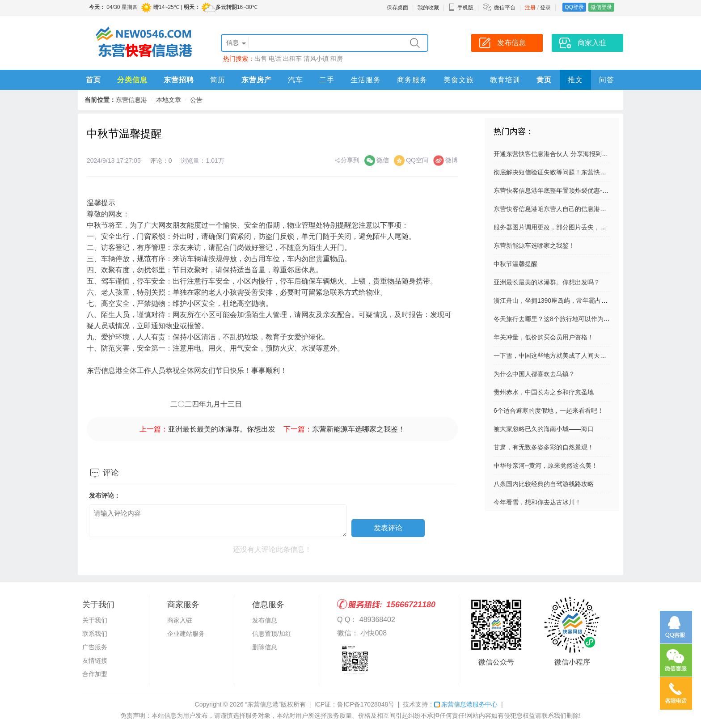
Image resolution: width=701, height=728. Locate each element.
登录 (545, 8)
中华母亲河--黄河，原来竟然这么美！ (546, 466)
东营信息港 (131, 100)
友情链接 (95, 660)
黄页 (544, 80)
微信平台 (505, 8)
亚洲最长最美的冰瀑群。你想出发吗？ (547, 282)
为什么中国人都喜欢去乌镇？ (534, 374)
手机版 (461, 8)
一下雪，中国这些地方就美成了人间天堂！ (553, 356)
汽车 (296, 80)
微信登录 (601, 7)
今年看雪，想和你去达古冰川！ (537, 502)
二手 (327, 80)
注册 (530, 8)
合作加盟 (95, 674)
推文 (575, 80)
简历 (218, 80)
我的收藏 (428, 8)
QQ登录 (574, 7)
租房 (337, 59)
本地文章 (169, 100)
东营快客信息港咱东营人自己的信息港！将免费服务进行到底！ (581, 209)
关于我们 (95, 620)
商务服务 (412, 80)
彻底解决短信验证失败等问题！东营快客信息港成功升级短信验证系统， (594, 172)
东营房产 (257, 80)
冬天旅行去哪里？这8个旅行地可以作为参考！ (558, 319)
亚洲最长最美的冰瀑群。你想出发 (222, 429)
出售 (261, 59)
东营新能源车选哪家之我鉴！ (359, 429)
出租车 (292, 59)
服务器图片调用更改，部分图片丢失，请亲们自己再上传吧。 (578, 227)
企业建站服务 (186, 634)
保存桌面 (397, 8)
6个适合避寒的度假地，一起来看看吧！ (549, 411)
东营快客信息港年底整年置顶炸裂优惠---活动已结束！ (569, 190)
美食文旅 (459, 80)
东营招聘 (179, 80)
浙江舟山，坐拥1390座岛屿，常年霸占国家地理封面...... (571, 301)
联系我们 (95, 634)
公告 (196, 100)
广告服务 (95, 647)
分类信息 (132, 80)
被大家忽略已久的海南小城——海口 (544, 429)
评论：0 (161, 161)
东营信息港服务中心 (466, 704)
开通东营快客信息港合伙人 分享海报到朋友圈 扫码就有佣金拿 (580, 154)
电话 (275, 59)
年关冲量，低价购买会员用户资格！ (544, 337)
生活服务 (366, 80)
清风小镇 (316, 59)
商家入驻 (180, 620)
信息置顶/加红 (272, 634)
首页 (93, 80)
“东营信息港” (263, 704)
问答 (607, 80)
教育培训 (505, 80)
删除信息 (265, 647)
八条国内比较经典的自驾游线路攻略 (544, 484)
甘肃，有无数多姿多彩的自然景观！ (544, 447)
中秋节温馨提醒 (515, 264)
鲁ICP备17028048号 (366, 704)
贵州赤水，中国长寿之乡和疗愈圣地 (544, 392)
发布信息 (265, 620)
